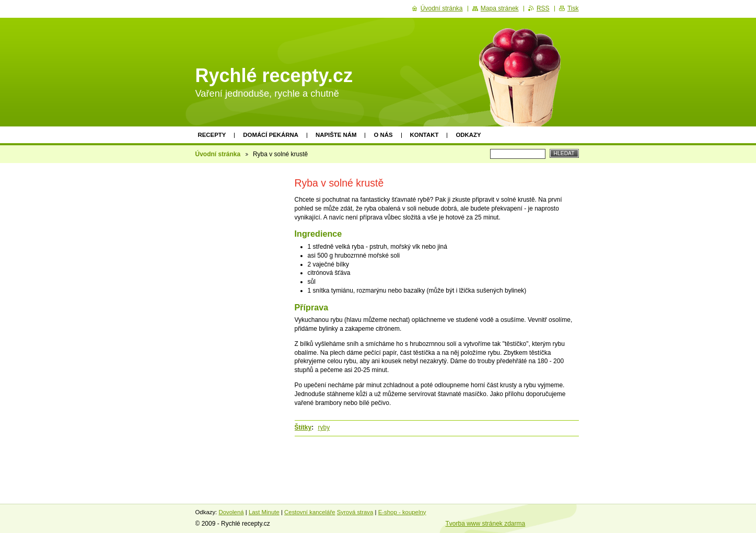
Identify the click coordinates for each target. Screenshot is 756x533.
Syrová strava (355, 512)
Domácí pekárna (271, 135)
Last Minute (264, 512)
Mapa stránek (500, 8)
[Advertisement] (236, 328)
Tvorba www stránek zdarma (486, 524)
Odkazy (468, 135)
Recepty (212, 135)
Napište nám (336, 135)
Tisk (573, 8)
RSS (543, 8)
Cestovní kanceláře (310, 512)
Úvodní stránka (218, 154)
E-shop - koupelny (402, 512)
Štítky (303, 427)
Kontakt (424, 135)
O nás (383, 135)
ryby (324, 427)
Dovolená (231, 512)
